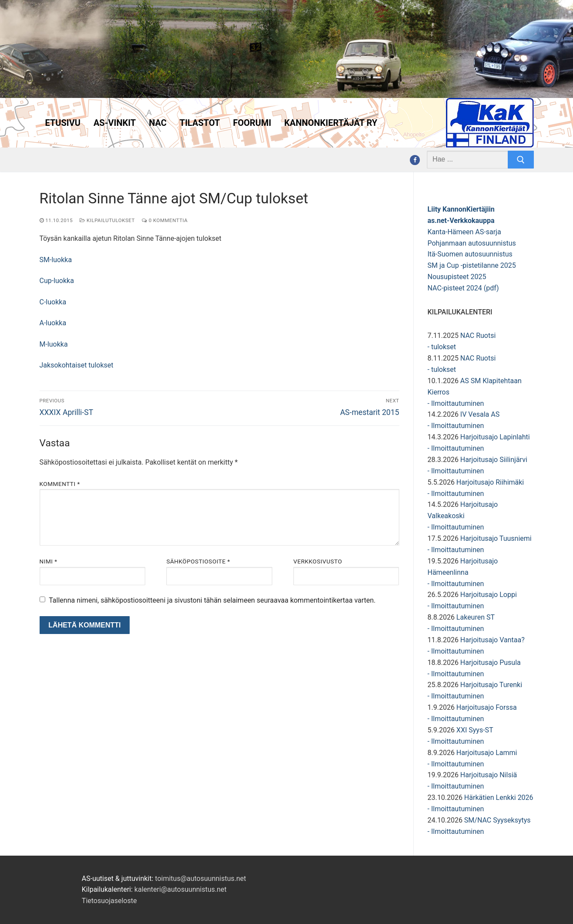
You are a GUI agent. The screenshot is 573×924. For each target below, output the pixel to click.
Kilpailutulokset (107, 220)
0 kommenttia (165, 220)
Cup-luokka (57, 281)
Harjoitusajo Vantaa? (493, 640)
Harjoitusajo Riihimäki (490, 482)
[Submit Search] (521, 160)
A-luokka (53, 323)
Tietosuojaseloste (109, 901)
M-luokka (54, 344)
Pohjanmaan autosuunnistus (472, 243)
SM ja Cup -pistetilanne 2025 (472, 265)
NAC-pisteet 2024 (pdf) (463, 288)
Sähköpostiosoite (198, 561)
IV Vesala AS (480, 414)
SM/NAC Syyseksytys (498, 820)
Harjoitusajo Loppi (489, 595)
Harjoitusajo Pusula (491, 663)
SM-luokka (56, 260)
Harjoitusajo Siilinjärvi (494, 460)
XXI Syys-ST (475, 730)
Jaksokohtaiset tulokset (77, 365)
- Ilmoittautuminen (456, 403)
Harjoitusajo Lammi (487, 753)
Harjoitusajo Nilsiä (489, 775)
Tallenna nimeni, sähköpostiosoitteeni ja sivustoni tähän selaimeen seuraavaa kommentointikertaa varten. (212, 600)
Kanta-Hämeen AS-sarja (464, 232)
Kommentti (60, 484)
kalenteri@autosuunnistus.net (181, 889)
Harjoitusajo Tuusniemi (496, 538)
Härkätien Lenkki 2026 (499, 798)
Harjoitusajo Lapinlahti (495, 437)
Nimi (49, 561)
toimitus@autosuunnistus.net (200, 878)
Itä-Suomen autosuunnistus (470, 254)
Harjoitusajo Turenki (491, 685)
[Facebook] (415, 160)
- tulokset (442, 347)
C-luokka (53, 302)
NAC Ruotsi (478, 336)
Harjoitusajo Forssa (487, 707)
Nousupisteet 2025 (457, 277)
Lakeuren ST (476, 617)
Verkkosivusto (318, 561)
